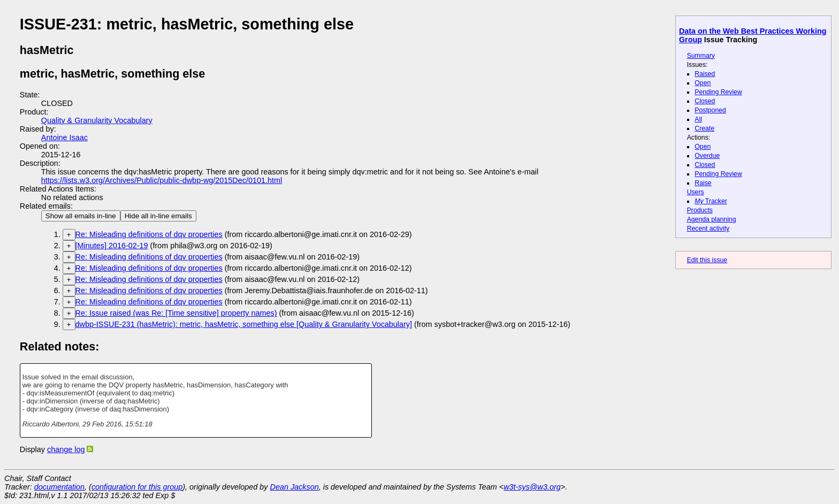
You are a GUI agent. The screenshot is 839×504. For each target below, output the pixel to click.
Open (703, 83)
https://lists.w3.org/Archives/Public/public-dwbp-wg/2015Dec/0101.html (162, 180)
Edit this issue (707, 260)
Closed (705, 101)
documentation (59, 487)
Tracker (711, 201)
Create (704, 128)
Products (700, 210)
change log (66, 449)
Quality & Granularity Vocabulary (97, 120)
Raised (705, 74)
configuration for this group (137, 487)
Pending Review (718, 92)
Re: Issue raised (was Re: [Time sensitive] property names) (176, 313)
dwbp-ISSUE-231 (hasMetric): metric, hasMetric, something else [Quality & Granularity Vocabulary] (244, 324)
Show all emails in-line (81, 216)
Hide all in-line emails (158, 216)
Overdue (707, 156)
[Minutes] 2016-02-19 (112, 246)
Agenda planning (712, 219)
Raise (703, 183)
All (698, 119)
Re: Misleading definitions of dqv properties (149, 234)
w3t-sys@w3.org (532, 487)
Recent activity (708, 228)
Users (696, 192)
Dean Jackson (295, 487)
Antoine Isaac (64, 138)
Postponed (710, 110)
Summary (701, 56)
